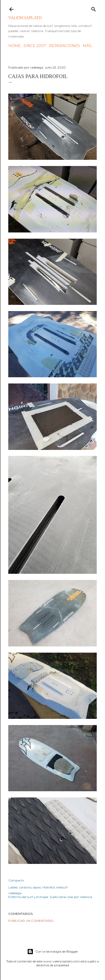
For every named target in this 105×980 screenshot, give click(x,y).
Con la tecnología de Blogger (53, 952)
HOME (14, 46)
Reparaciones (64, 46)
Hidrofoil (49, 887)
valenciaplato (25, 18)
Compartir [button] (16, 880)
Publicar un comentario (31, 921)
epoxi (37, 887)
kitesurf (62, 887)
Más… (88, 46)
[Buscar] (94, 8)
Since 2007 (35, 46)
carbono (25, 887)
